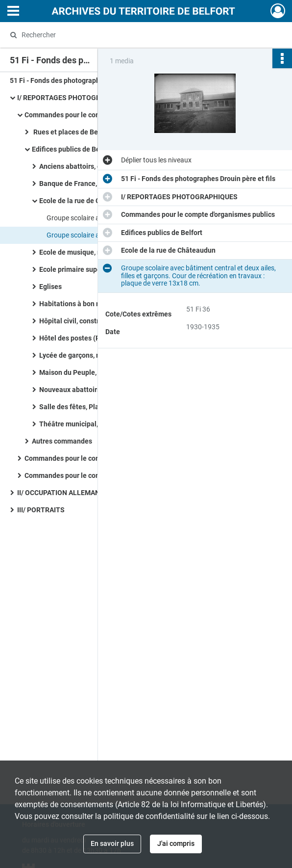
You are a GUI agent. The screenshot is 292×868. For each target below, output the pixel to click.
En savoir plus (112, 843)
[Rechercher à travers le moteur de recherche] (137, 35)
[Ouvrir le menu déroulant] (13, 12)
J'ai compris (176, 843)
